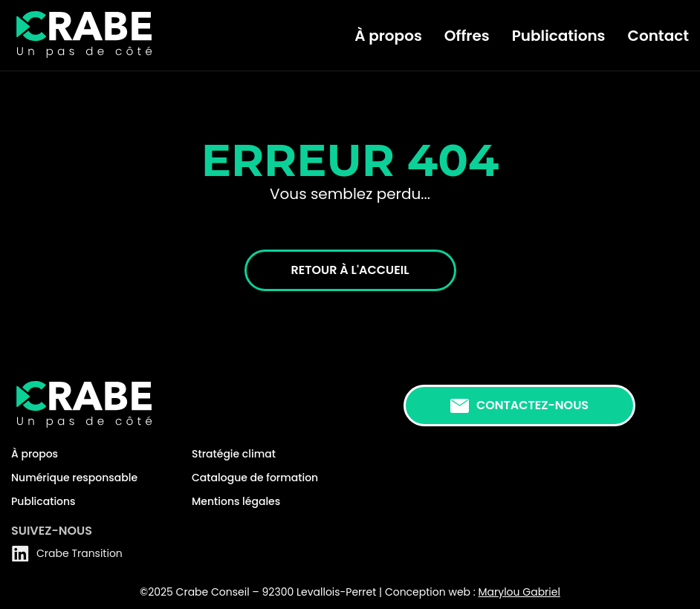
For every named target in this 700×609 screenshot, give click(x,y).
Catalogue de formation (255, 478)
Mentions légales (236, 501)
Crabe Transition (67, 553)
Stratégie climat (234, 454)
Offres (467, 36)
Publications (559, 36)
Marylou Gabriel (519, 592)
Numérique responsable (74, 478)
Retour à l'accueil (350, 270)
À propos (388, 36)
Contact (658, 36)
